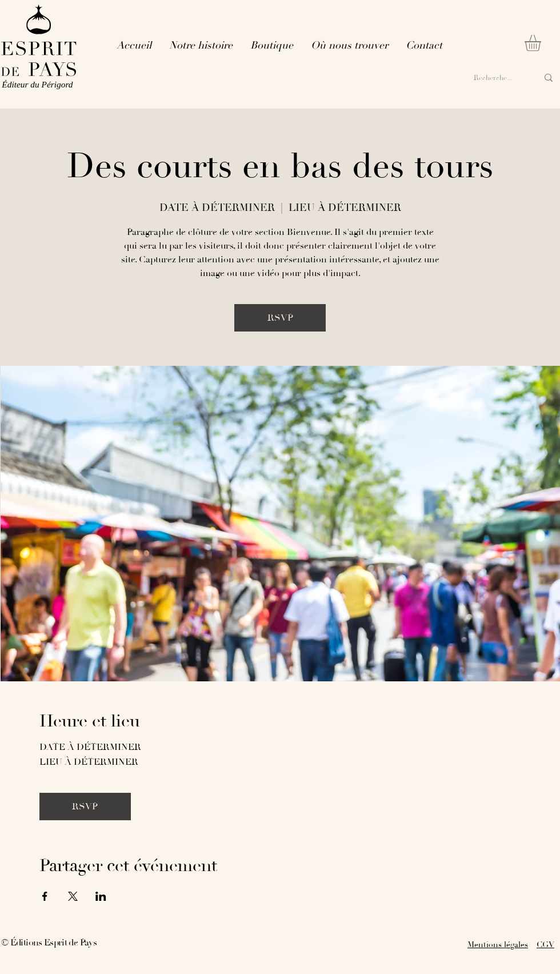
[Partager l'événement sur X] (73, 896)
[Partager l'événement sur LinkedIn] (101, 896)
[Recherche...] (494, 78)
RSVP (280, 318)
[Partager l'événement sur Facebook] (45, 896)
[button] (542, 43)
